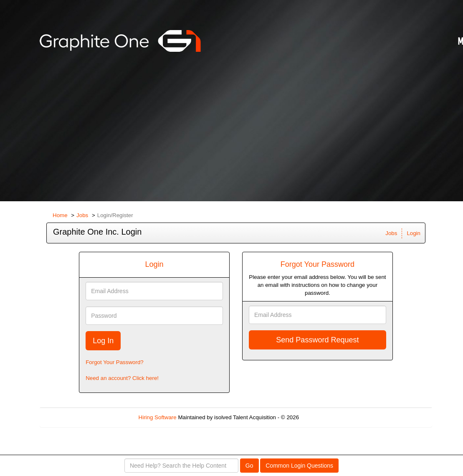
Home (60, 215)
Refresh (324, 417)
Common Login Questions (299, 466)
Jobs (82, 215)
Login (414, 233)
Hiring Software (158, 417)
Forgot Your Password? (115, 362)
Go (249, 466)
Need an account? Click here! (122, 378)
